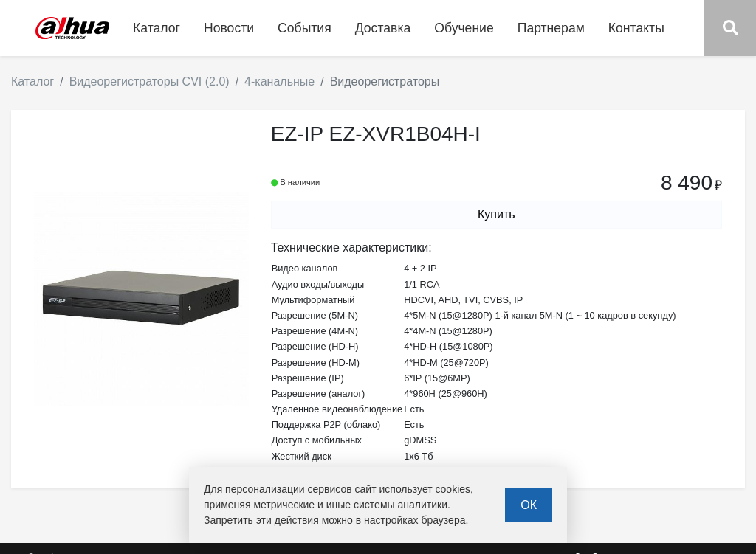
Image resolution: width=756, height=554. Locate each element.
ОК (529, 505)
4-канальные (279, 82)
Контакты (636, 28)
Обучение (464, 28)
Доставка (383, 28)
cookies (453, 489)
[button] (730, 28)
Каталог (32, 82)
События (305, 28)
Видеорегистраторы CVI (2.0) (150, 82)
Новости (229, 28)
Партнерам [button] (551, 28)
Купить (496, 214)
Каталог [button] (157, 28)
